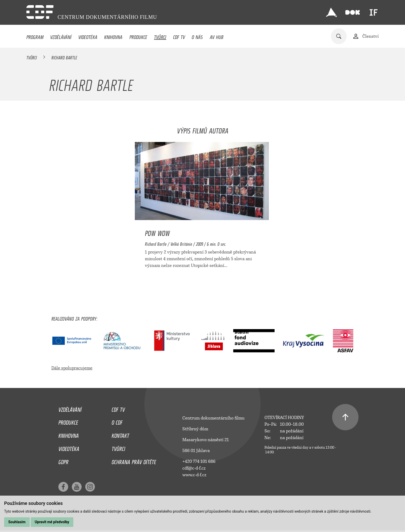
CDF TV (179, 36)
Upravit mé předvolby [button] (52, 522)
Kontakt (120, 434)
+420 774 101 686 (199, 461)
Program (35, 36)
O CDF (117, 421)
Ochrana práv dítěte (134, 461)
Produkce (138, 36)
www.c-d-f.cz (194, 475)
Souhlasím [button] (17, 522)
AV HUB (217, 36)
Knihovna (113, 36)
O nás (197, 36)
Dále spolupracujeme (72, 368)
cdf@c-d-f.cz (194, 468)
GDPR (63, 461)
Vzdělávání (61, 36)
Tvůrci (160, 36)
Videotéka (88, 36)
